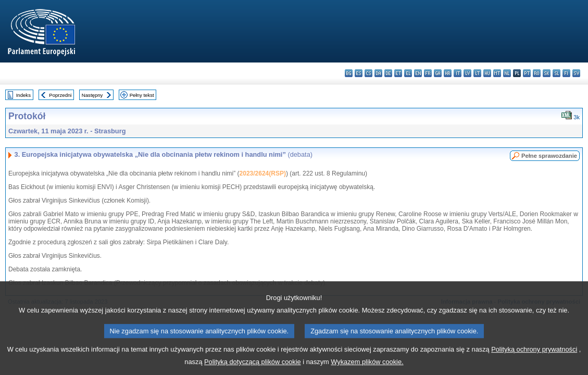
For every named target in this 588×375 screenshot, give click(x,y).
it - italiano (458, 73)
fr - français (428, 73)
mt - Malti (497, 73)
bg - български (349, 73)
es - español (359, 73)
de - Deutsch (388, 73)
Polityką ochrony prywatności (534, 357)
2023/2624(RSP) (263, 173)
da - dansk (378, 73)
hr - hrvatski (448, 73)
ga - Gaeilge (438, 73)
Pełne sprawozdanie (549, 156)
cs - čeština (368, 73)
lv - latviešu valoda (467, 73)
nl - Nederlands (507, 73)
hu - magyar (487, 73)
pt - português (527, 73)
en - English (418, 73)
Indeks (23, 95)
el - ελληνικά (408, 73)
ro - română (537, 73)
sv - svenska (576, 73)
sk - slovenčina (547, 73)
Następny (92, 95)
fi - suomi (566, 73)
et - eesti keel (398, 73)
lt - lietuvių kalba (477, 73)
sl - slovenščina (556, 73)
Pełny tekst (142, 95)
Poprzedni (60, 95)
